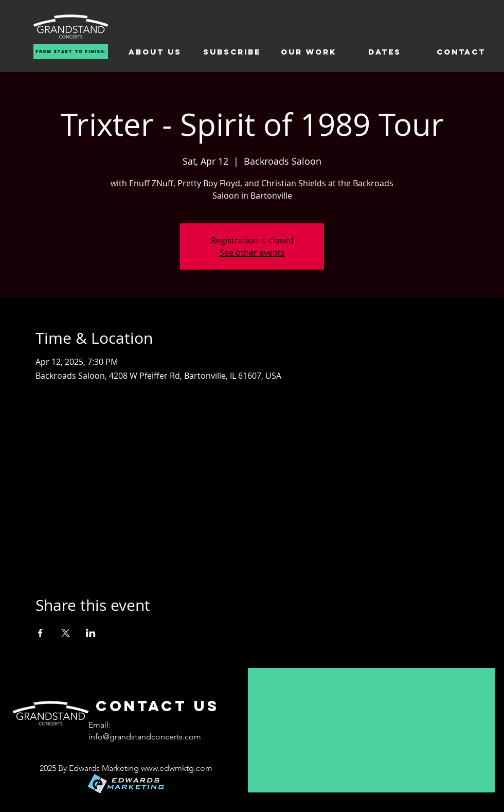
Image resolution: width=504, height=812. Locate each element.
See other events (252, 253)
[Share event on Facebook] (40, 633)
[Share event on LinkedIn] (91, 633)
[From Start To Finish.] (71, 52)
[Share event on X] (66, 633)
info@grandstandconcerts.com (145, 737)
